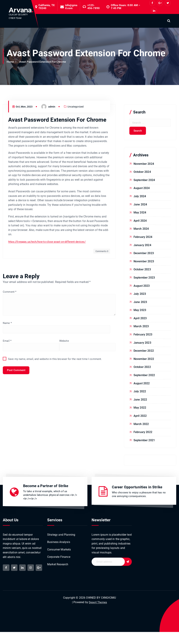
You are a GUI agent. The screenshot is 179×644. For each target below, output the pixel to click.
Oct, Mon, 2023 (24, 137)
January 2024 (143, 247)
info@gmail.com (71, 7)
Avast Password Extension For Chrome (44, 62)
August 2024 (142, 189)
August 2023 (142, 287)
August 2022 (142, 385)
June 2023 (140, 303)
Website (8, 391)
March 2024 (141, 230)
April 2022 (140, 417)
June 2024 (140, 206)
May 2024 (140, 214)
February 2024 (143, 238)
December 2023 (144, 255)
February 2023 (143, 336)
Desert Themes (98, 614)
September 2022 (144, 377)
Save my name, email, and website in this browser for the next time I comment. (57, 410)
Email (7, 373)
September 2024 (144, 181)
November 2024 (144, 165)
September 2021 (144, 442)
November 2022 (144, 360)
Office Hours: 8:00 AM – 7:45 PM (125, 7)
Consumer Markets (59, 552)
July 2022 (140, 393)
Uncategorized (78, 137)
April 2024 (140, 222)
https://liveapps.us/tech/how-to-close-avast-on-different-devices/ (49, 272)
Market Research (58, 567)
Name (8, 354)
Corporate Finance (59, 560)
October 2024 (142, 173)
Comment (10, 322)
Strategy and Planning (61, 537)
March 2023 (141, 328)
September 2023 (144, 279)
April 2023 (140, 320)
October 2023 (142, 271)
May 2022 (140, 409)
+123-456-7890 (94, 7)
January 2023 (143, 344)
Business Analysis (59, 545)
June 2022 (140, 401)
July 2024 (140, 198)
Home (10, 62)
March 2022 (141, 425)
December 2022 (144, 352)
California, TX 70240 (47, 7)
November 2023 (144, 263)
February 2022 (143, 433)
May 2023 (140, 311)
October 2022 (142, 368)
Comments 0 (101, 281)
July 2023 (140, 295)
